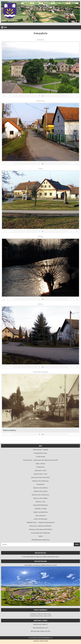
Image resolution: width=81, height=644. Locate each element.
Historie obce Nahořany (41, 481)
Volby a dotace (40, 464)
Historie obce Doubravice (40, 495)
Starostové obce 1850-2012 (41, 477)
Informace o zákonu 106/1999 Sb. (40, 526)
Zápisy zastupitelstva (41, 512)
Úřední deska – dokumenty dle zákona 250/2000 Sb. (41, 460)
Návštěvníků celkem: (38, 631)
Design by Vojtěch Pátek (41, 641)
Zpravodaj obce (41, 516)
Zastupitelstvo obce (40, 453)
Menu (5, 27)
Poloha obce (40, 467)
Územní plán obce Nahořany (41, 533)
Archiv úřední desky (41, 519)
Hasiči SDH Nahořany (41, 505)
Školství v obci (41, 502)
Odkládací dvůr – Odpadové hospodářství (41, 522)
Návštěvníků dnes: (39, 628)
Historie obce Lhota (41, 491)
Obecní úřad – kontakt (41, 450)
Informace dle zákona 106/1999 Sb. (41, 529)
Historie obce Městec (41, 488)
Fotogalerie (41, 33)
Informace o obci (40, 470)
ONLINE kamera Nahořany (41, 540)
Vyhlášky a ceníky (41, 509)
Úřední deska (41, 457)
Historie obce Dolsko (40, 498)
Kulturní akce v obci (40, 474)
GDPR (41, 536)
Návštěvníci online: (40, 624)
